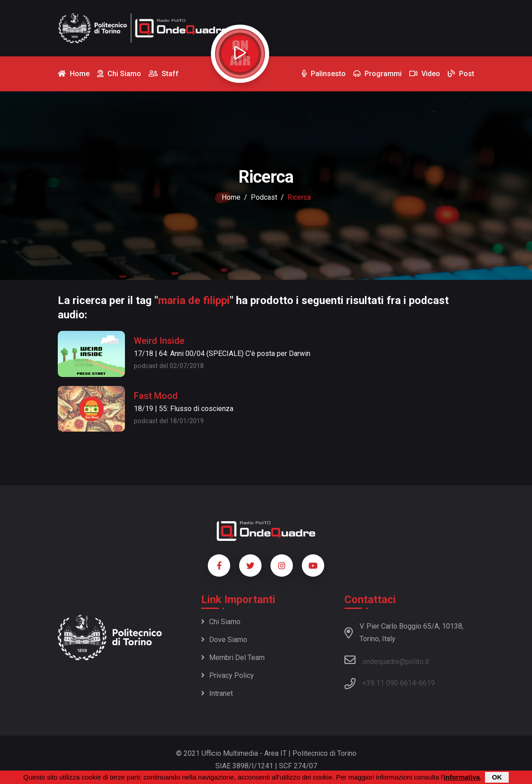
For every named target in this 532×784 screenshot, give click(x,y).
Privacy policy (227, 675)
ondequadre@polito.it (387, 660)
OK (497, 778)
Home (231, 197)
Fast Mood (156, 396)
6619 (427, 683)
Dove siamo (224, 640)
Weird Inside (159, 341)
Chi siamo (221, 622)
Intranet (217, 693)
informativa (462, 778)
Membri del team (233, 658)
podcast (264, 197)
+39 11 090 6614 (389, 683)
